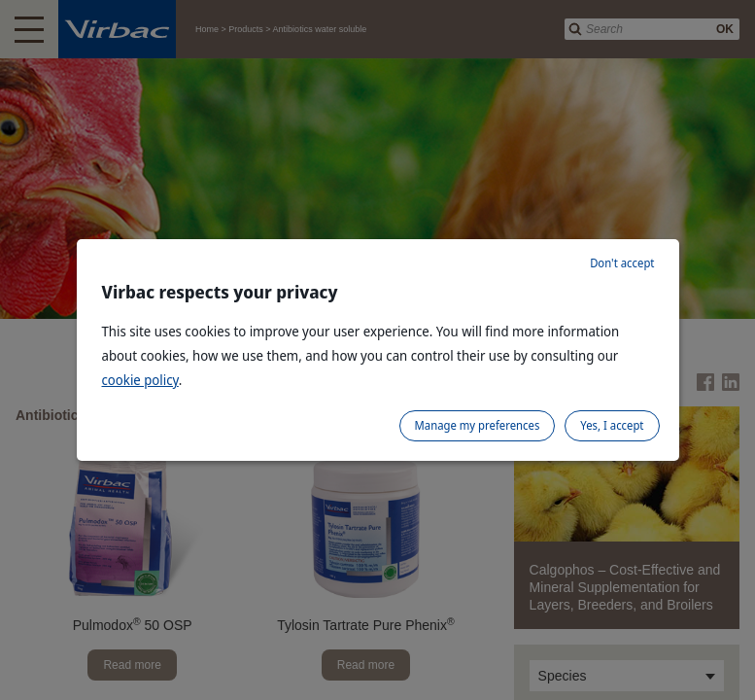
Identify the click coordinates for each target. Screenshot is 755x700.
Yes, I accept (612, 425)
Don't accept (622, 263)
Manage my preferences (478, 425)
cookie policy (140, 380)
